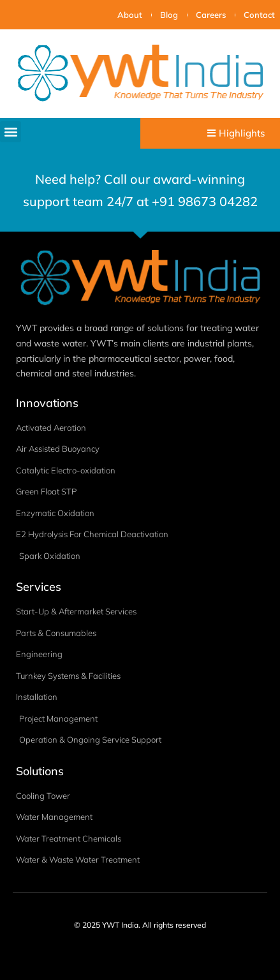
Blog (169, 15)
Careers (211, 15)
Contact (259, 15)
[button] (11, 132)
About (130, 15)
